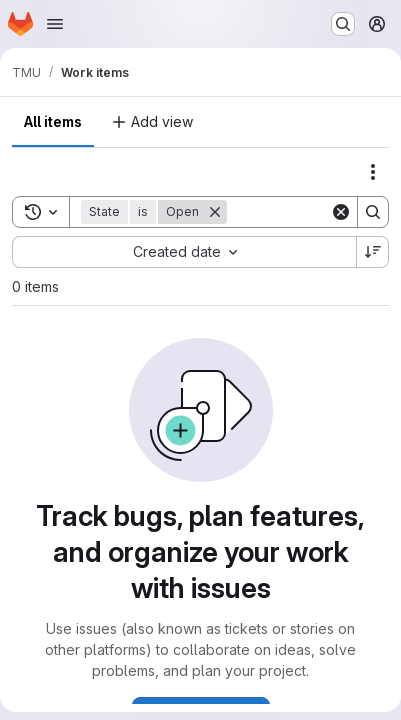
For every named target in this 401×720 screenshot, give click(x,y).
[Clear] (341, 212)
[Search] (373, 212)
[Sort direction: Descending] (373, 252)
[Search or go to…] (343, 24)
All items (53, 121)
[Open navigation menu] (55, 24)
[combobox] (184, 252)
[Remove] (215, 212)
